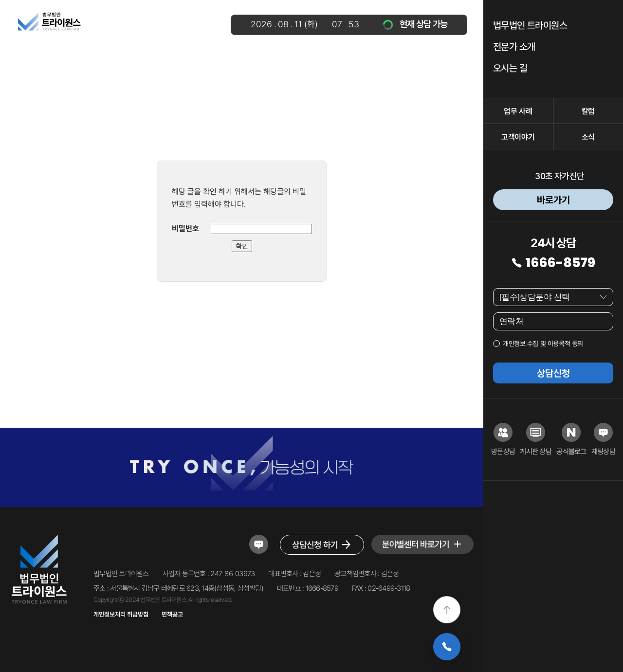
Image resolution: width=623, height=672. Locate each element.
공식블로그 (571, 439)
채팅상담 (603, 439)
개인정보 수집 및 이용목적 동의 (543, 344)
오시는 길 (510, 68)
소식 (588, 137)
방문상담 (503, 439)
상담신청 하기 (322, 545)
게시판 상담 (536, 439)
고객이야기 (518, 137)
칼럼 (588, 111)
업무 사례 (518, 111)
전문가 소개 (514, 47)
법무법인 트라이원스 (530, 25)
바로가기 (553, 200)
